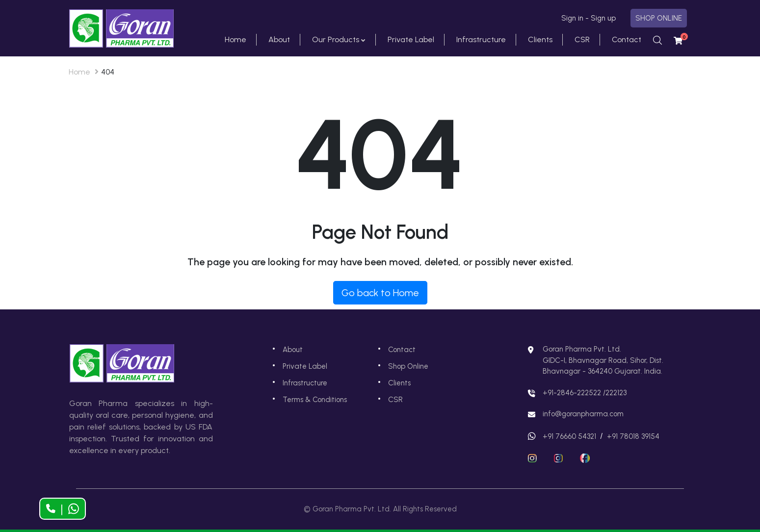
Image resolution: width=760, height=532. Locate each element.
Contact (627, 39)
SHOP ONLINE (659, 18)
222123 (616, 393)
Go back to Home (380, 293)
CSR (582, 39)
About (279, 39)
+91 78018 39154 (633, 436)
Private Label (411, 39)
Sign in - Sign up (589, 18)
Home (236, 39)
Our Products (336, 39)
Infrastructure (481, 39)
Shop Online (408, 366)
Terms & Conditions (315, 400)
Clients (540, 39)
